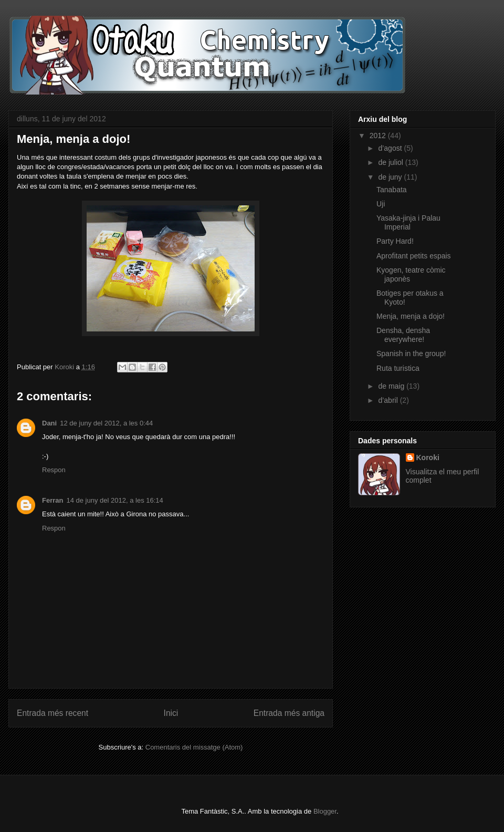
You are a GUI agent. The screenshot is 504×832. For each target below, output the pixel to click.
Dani (49, 423)
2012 (379, 136)
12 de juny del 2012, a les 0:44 (106, 423)
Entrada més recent (52, 713)
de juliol (391, 162)
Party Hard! (395, 241)
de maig (392, 386)
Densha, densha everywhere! (403, 335)
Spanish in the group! (411, 353)
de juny (391, 177)
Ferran (52, 500)
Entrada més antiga (289, 713)
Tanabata (392, 190)
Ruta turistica (398, 368)
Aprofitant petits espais (414, 256)
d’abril (389, 400)
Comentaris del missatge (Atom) (194, 747)
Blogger (325, 811)
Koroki (428, 457)
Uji (381, 204)
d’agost (391, 148)
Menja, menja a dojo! (411, 316)
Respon (54, 470)
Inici (171, 713)
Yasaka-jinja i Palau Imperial (408, 222)
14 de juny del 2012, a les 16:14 (114, 500)
